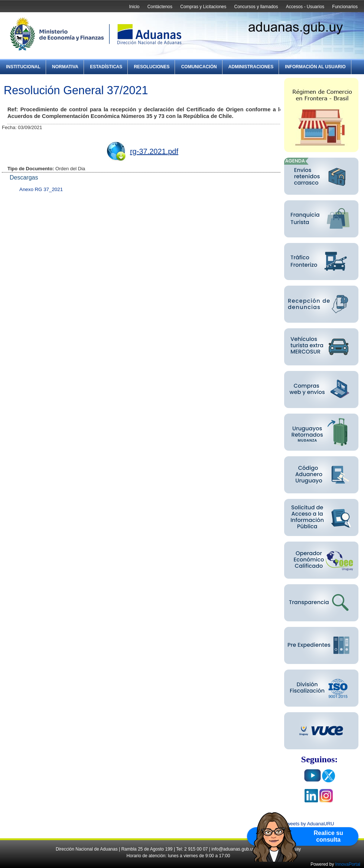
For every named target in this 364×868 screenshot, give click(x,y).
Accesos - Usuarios (305, 7)
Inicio (134, 7)
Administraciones (251, 67)
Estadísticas (106, 67)
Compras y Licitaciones (203, 7)
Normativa (65, 67)
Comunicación (199, 67)
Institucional (23, 67)
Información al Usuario (315, 67)
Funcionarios (345, 7)
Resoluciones (152, 67)
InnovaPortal (348, 864)
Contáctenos (160, 7)
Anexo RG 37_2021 (41, 189)
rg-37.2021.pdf (154, 151)
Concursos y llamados (256, 7)
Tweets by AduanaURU (309, 824)
